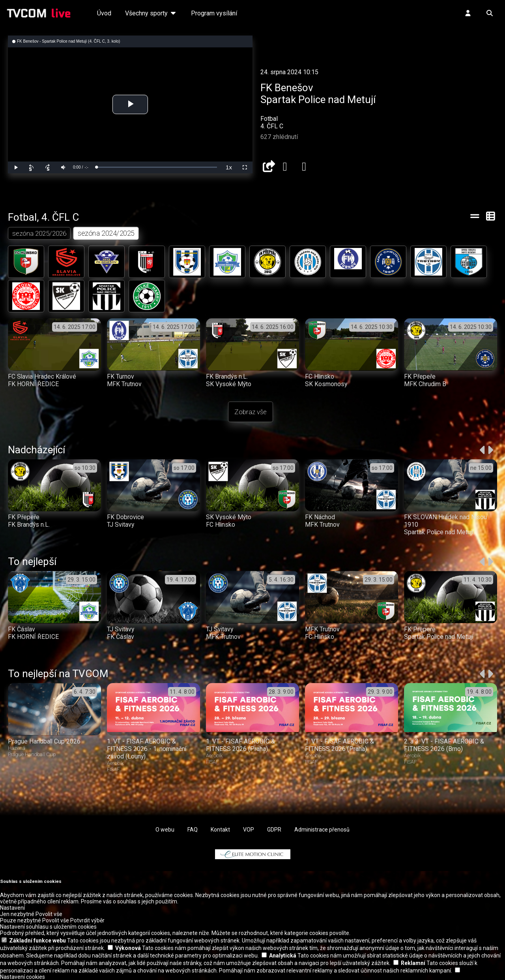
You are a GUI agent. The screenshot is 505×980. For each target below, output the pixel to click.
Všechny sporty (151, 13)
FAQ (193, 830)
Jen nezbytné (17, 914)
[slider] (157, 167)
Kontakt (220, 830)
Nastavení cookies (22, 977)
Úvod (104, 13)
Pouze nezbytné (21, 920)
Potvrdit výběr (87, 920)
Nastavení (12, 908)
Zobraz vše (251, 412)
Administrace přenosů (322, 830)
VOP (249, 830)
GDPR (274, 830)
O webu (165, 830)
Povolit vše (49, 914)
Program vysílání (214, 13)
